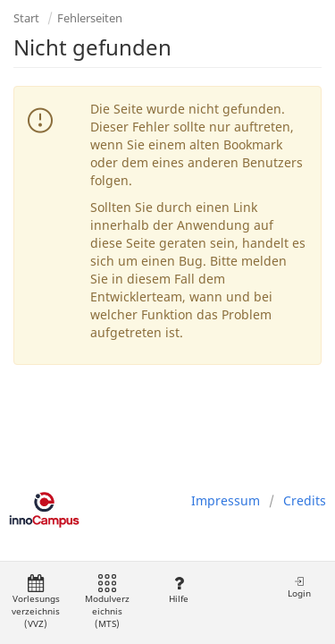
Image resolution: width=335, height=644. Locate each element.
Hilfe (178, 590)
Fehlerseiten (90, 18)
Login (299, 587)
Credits (305, 500)
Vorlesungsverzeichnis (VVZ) (36, 602)
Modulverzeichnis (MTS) (107, 602)
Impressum (226, 500)
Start (26, 18)
